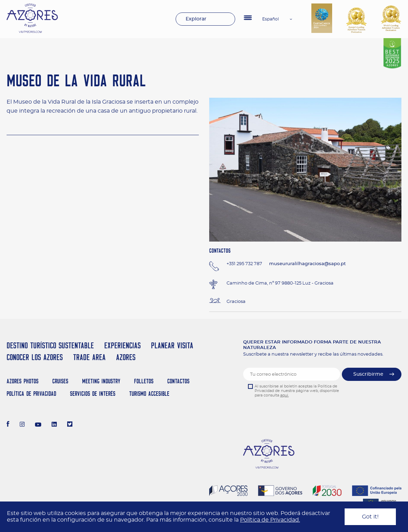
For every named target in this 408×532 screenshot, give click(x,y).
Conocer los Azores (35, 357)
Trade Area (89, 357)
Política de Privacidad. (270, 520)
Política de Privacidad (31, 394)
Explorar (196, 19)
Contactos (178, 381)
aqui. (285, 395)
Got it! (370, 517)
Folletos (144, 381)
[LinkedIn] (54, 425)
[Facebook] (8, 425)
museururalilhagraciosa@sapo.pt (307, 264)
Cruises (60, 381)
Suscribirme (368, 374)
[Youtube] (38, 425)
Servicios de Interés (93, 394)
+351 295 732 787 (244, 264)
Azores (126, 357)
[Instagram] (22, 425)
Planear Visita (172, 345)
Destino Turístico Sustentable (50, 345)
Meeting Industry (101, 381)
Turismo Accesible (149, 394)
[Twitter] (70, 425)
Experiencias (122, 345)
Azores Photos (23, 381)
